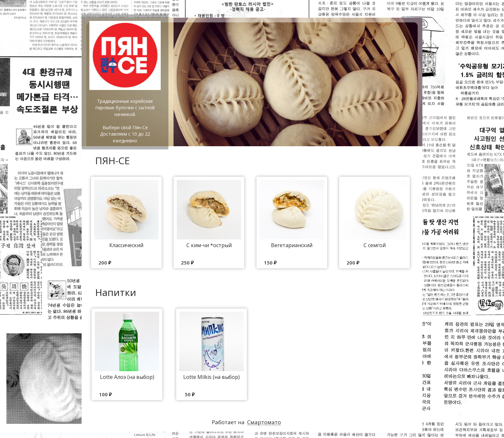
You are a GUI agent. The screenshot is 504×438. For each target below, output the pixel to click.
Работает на (246, 422)
